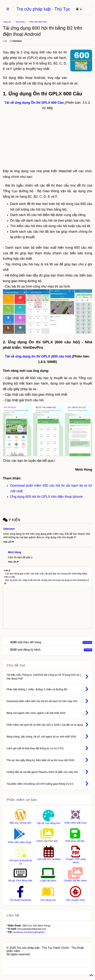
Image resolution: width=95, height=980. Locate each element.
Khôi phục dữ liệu (75, 841)
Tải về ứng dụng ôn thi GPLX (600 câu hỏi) (38, 356)
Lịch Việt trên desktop (49, 859)
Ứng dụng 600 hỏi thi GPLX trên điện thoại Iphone (46, 497)
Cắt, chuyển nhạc (75, 900)
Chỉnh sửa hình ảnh (47, 841)
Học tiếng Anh (48, 900)
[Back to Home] (91, 975)
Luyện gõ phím (48, 881)
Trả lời (9, 542)
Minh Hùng (15, 552)
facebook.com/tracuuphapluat (29, 932)
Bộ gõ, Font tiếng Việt (20, 881)
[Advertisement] (48, 140)
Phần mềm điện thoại (38, 22)
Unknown (9, 529)
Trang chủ (7, 22)
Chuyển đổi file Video (75, 881)
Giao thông (20, 22)
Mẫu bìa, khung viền (20, 823)
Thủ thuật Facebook (20, 900)
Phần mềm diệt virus (75, 823)
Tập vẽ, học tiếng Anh (49, 823)
